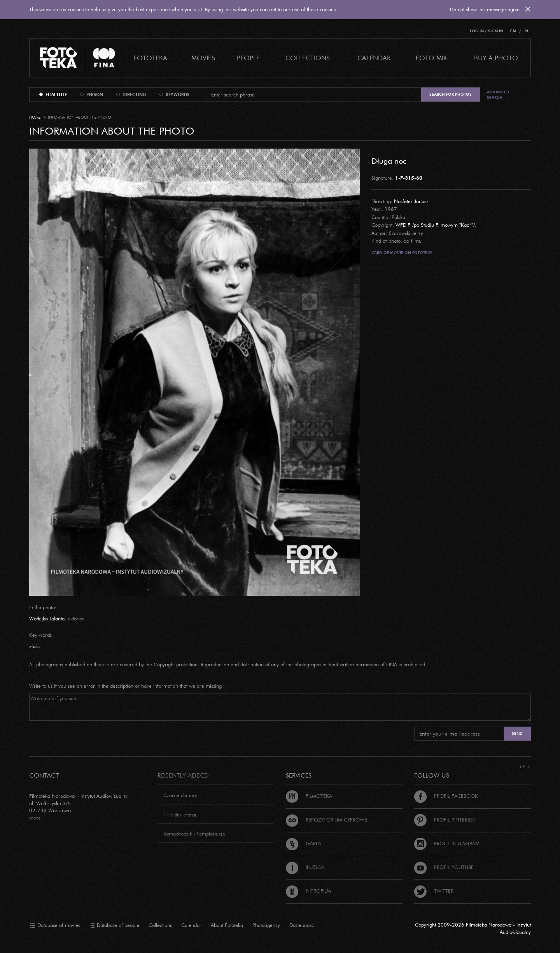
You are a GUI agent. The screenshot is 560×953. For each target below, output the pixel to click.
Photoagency (266, 925)
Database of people (114, 925)
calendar (374, 58)
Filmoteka (309, 796)
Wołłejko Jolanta (47, 618)
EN (513, 31)
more (35, 818)
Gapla (304, 843)
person (95, 95)
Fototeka (150, 58)
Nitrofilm (308, 891)
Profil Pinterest (445, 820)
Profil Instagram (447, 843)
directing (134, 95)
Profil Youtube (444, 867)
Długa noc (389, 161)
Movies (203, 58)
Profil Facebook (446, 796)
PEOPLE (248, 58)
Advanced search (498, 95)
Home (35, 117)
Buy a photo (496, 58)
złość (34, 646)
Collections (160, 925)
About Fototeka (227, 925)
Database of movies (55, 925)
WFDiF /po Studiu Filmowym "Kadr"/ (435, 225)
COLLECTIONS (308, 58)
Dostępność (302, 925)
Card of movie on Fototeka (402, 253)
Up (525, 767)
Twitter (434, 891)
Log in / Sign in (486, 31)
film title (56, 95)
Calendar (191, 925)
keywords (178, 95)
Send (517, 733)
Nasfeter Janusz (411, 201)
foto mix (431, 58)
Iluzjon (306, 867)
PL (527, 31)
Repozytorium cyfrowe (326, 820)
